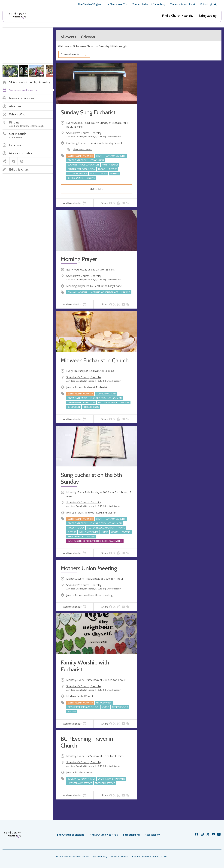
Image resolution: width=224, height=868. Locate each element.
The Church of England (90, 4)
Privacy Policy (100, 857)
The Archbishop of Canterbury (149, 4)
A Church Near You (117, 4)
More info (97, 189)
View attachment (83, 149)
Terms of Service (120, 857)
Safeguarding (208, 16)
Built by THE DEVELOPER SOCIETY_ (150, 857)
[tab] (74, 203)
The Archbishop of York (183, 4)
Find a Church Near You (178, 16)
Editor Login (209, 4)
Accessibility (152, 835)
